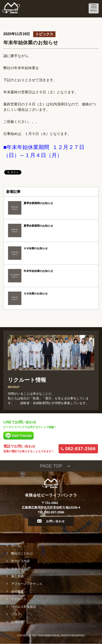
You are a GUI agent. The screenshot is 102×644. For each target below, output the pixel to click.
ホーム (16, 546)
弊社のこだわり (22, 553)
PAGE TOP (51, 466)
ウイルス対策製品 (24, 607)
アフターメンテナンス (27, 584)
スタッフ (17, 569)
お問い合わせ (51, 521)
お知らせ (17, 622)
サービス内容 (20, 561)
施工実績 (17, 576)
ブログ (16, 614)
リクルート (19, 599)
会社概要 (17, 591)
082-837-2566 (81, 449)
